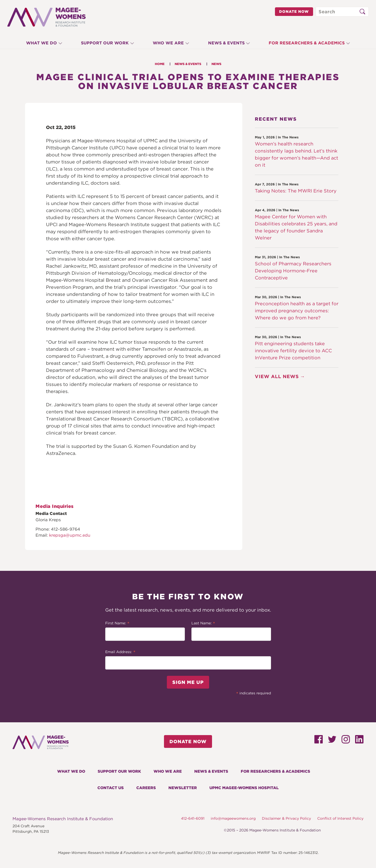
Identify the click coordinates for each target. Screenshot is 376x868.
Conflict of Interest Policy (340, 818)
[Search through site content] (342, 12)
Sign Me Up (188, 682)
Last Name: (203, 624)
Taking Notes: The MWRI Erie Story (296, 191)
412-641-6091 (193, 818)
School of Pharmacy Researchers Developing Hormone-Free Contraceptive (293, 271)
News (216, 64)
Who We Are (168, 43)
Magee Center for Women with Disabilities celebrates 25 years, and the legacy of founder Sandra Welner (296, 227)
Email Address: (120, 652)
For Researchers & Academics (311, 43)
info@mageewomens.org (233, 818)
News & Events (228, 43)
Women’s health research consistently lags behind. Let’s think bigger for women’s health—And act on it (296, 154)
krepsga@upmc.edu (70, 535)
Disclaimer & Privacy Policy (286, 818)
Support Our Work (103, 43)
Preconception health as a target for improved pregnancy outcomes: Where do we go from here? (297, 311)
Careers (146, 788)
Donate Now (294, 11)
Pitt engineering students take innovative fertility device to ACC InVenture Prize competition (293, 351)
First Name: (117, 624)
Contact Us (111, 788)
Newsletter (183, 788)
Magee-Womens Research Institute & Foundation (63, 819)
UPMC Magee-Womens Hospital (244, 788)
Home (160, 64)
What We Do (37, 43)
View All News (277, 376)
